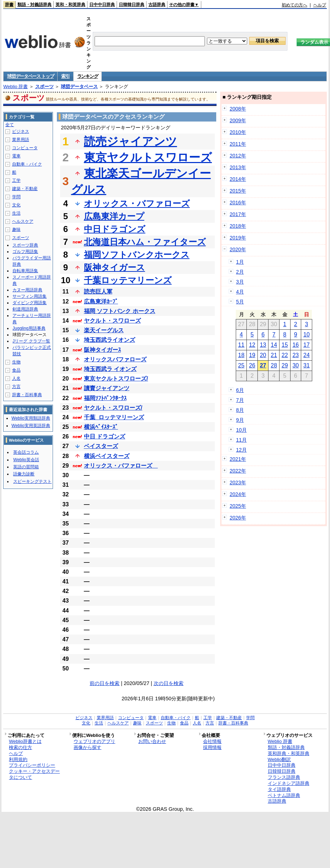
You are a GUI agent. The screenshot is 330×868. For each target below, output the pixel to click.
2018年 (238, 226)
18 (241, 355)
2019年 (238, 238)
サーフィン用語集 (30, 296)
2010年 (238, 132)
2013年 (238, 167)
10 (307, 335)
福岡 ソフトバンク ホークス (120, 311)
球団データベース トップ (30, 76)
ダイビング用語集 (30, 303)
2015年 (238, 191)
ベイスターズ (101, 446)
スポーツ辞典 (25, 245)
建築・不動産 (25, 189)
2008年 (238, 109)
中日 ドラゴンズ (105, 436)
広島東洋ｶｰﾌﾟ (101, 301)
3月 (240, 282)
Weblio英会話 (26, 460)
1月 (240, 262)
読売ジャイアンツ (131, 141)
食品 (16, 370)
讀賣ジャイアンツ (107, 388)
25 (241, 365)
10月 (241, 430)
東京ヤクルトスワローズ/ (116, 379)
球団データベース (79, 87)
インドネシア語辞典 (289, 783)
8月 (240, 410)
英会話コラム (26, 452)
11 (241, 345)
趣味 (16, 230)
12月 (241, 450)
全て (10, 125)
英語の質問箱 (26, 467)
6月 (240, 390)
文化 (16, 205)
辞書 (9, 5)
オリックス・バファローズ (137, 203)
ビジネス (21, 131)
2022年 (238, 471)
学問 (16, 197)
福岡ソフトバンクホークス (137, 255)
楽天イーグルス (104, 330)
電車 (16, 156)
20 (263, 355)
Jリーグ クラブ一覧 (31, 341)
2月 (240, 272)
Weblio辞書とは (25, 741)
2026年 (238, 518)
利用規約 (18, 759)
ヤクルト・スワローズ (112, 321)
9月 (240, 420)
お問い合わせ (152, 741)
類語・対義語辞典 (34, 5)
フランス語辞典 (284, 777)
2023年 (238, 482)
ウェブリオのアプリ (94, 741)
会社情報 (212, 741)
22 (285, 355)
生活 (16, 213)
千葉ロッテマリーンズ (128, 280)
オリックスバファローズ (115, 359)
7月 (240, 400)
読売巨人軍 (98, 292)
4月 (240, 292)
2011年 (238, 144)
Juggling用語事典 (29, 328)
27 (263, 365)
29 (285, 365)
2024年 (238, 494)
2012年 (238, 156)
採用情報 (212, 747)
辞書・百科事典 (27, 395)
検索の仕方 (20, 747)
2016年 (238, 203)
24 (307, 355)
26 (252, 365)
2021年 (238, 459)
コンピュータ (25, 148)
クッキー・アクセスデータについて (34, 774)
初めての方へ (294, 5)
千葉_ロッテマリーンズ (114, 417)
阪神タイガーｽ (102, 350)
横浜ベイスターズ (107, 456)
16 (296, 345)
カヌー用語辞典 (27, 290)
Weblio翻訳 (279, 759)
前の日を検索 (105, 683)
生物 (16, 362)
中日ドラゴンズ (115, 229)
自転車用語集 (25, 271)
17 (307, 345)
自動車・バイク (27, 164)
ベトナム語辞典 (284, 795)
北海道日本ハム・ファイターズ (145, 242)
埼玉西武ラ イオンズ (110, 369)
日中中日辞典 (102, 5)
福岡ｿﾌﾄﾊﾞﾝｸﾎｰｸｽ (105, 398)
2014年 (238, 179)
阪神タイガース (115, 267)
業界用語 (21, 140)
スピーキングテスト (32, 481)
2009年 (238, 120)
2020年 (238, 249)
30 (296, 365)
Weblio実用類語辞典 (31, 418)
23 (296, 355)
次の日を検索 (169, 683)
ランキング (88, 76)
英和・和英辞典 (70, 5)
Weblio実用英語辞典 (31, 426)
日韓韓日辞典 (132, 5)
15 (285, 345)
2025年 (238, 506)
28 (274, 365)
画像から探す (87, 747)
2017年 (238, 214)
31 (307, 365)
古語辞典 (157, 5)
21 (274, 355)
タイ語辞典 (279, 789)
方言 (16, 387)
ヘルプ (320, 5)
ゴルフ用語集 (25, 252)
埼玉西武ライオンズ (110, 340)
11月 (241, 440)
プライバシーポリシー (32, 765)
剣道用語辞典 (25, 309)
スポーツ (44, 87)
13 (263, 345)
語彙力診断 (24, 474)
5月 (240, 302)
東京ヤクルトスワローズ (148, 157)
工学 (16, 180)
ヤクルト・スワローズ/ (113, 408)
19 (252, 355)
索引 (65, 76)
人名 (16, 378)
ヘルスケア (23, 221)
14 (274, 345)
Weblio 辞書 (15, 87)
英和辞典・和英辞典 (289, 753)
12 (252, 345)
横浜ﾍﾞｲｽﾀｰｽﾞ (101, 427)
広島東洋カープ (114, 216)
